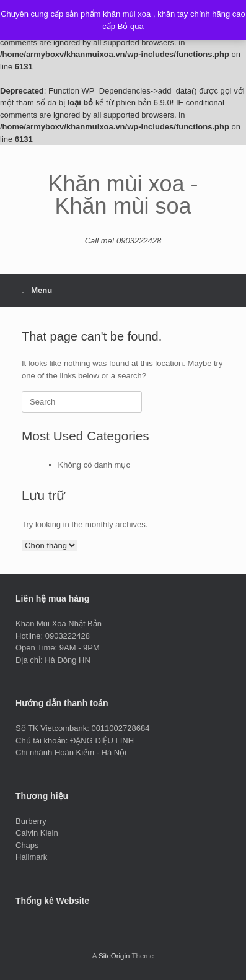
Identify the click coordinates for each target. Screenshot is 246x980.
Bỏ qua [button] (131, 26)
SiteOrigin (114, 956)
